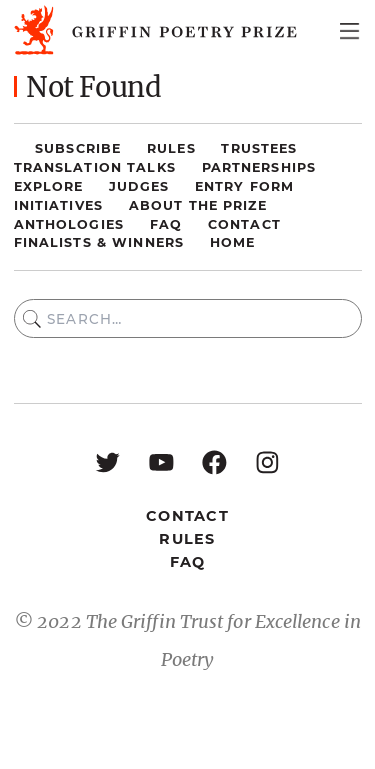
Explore (49, 186)
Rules (171, 148)
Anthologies (69, 224)
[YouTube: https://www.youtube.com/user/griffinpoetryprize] (161, 461)
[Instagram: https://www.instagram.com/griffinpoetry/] (267, 461)
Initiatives (58, 205)
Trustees (259, 148)
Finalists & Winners (99, 242)
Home (233, 242)
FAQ (166, 224)
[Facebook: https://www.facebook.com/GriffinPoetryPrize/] (214, 461)
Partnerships (259, 167)
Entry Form (244, 186)
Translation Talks (95, 167)
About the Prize (198, 205)
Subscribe (78, 148)
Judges (139, 186)
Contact (244, 224)
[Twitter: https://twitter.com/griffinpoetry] (107, 461)
